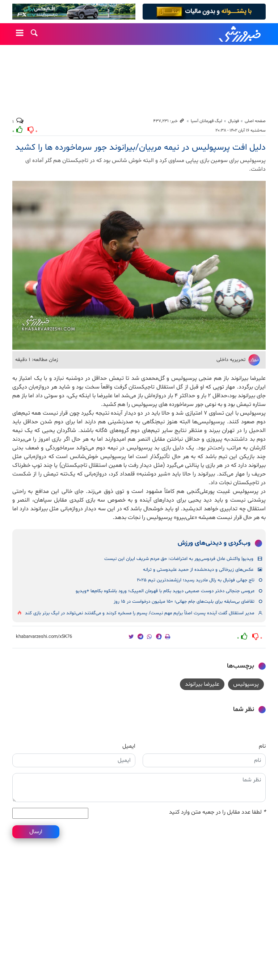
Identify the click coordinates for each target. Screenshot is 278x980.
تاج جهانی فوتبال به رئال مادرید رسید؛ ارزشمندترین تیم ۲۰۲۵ (196, 580)
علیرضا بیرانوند (202, 684)
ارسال (36, 832)
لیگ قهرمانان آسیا (207, 121)
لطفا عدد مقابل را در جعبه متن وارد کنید (217, 812)
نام (262, 746)
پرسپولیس (246, 684)
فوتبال (233, 121)
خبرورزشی (240, 34)
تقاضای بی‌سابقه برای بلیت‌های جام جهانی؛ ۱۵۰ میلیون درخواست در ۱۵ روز (184, 602)
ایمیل (129, 746)
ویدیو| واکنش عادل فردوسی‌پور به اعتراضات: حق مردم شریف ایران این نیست (179, 559)
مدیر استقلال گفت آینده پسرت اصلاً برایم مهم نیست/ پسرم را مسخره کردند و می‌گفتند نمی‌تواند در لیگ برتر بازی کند (140, 613)
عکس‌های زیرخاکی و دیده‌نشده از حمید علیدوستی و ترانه (198, 570)
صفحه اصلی (255, 121)
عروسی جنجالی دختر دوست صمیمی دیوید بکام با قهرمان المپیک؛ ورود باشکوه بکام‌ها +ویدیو (165, 591)
